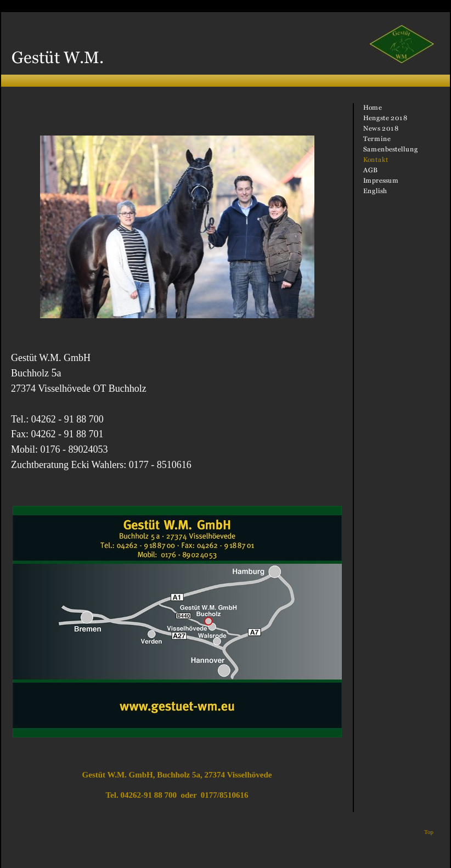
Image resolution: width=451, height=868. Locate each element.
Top (429, 832)
